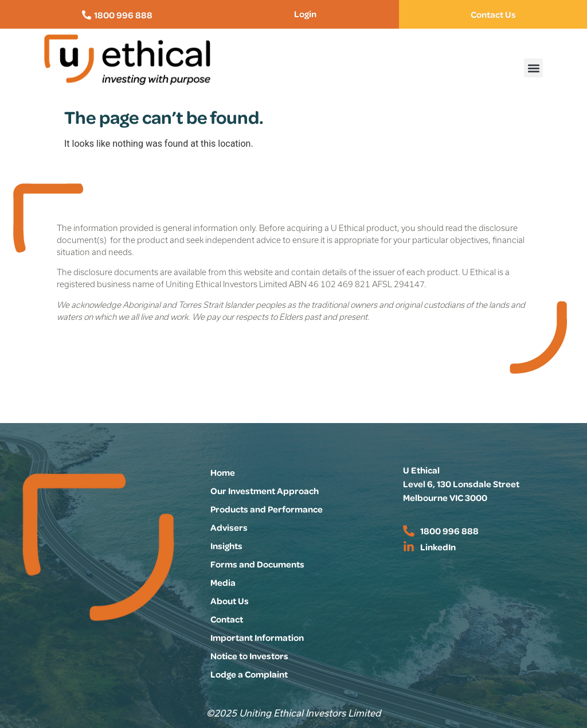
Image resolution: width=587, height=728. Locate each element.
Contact (227, 619)
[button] (533, 68)
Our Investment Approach (265, 491)
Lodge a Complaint (249, 674)
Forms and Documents (257, 564)
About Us (230, 601)
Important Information (257, 637)
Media (223, 582)
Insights (226, 546)
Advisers (229, 527)
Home (223, 472)
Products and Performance (267, 509)
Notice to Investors (249, 656)
